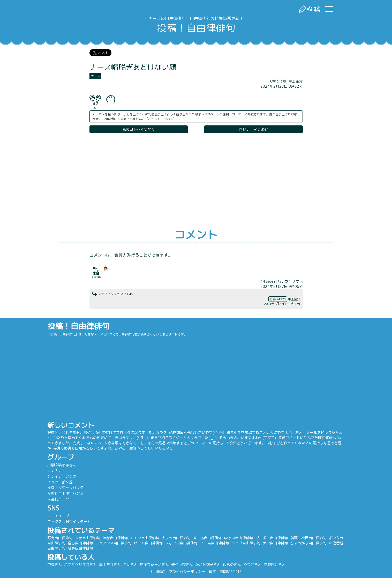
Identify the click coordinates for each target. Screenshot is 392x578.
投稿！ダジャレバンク (67, 488)
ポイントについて (161, 119)
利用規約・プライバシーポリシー (178, 571)
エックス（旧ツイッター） (71, 521)
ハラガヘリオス (290, 281)
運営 (212, 571)
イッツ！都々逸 (62, 482)
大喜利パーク (60, 499)
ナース (95, 76)
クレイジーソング (64, 476)
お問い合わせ (230, 571)
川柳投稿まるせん (64, 465)
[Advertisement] (196, 181)
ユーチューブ (60, 516)
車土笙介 (296, 81)
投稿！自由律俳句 (196, 28)
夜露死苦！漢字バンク (67, 493)
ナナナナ (56, 471)
